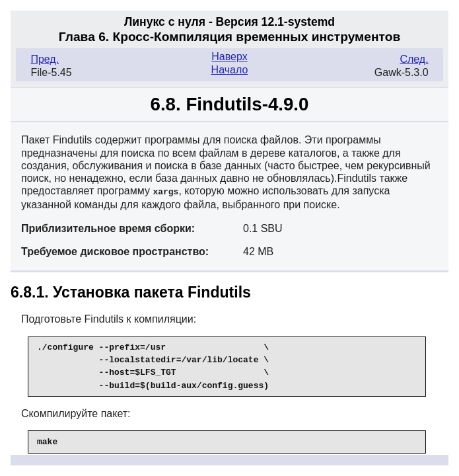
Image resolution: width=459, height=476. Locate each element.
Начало (230, 70)
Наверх (229, 57)
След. (414, 59)
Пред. (45, 59)
